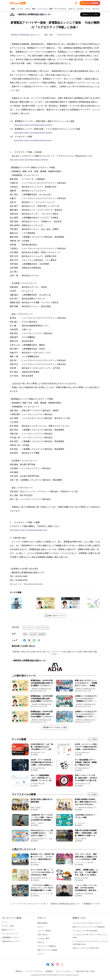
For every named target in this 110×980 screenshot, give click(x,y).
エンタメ (20, 9)
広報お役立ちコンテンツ (11, 941)
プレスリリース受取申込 (47, 946)
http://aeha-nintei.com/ (33, 584)
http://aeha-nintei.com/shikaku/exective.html (33, 140)
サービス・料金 (8, 926)
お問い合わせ (42, 935)
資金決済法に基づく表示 (85, 971)
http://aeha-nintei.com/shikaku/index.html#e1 (33, 133)
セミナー (41, 954)
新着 (13, 9)
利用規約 (49, 971)
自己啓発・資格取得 (37, 634)
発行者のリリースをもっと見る (55, 727)
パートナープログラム (34, 971)
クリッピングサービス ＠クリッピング (87, 923)
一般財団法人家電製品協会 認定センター (25, 35)
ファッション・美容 (45, 9)
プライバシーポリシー (64, 971)
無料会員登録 (42, 923)
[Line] (34, 640)
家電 (25, 634)
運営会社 (19, 971)
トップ (12, 904)
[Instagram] (57, 965)
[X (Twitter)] (29, 640)
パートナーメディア (9, 934)
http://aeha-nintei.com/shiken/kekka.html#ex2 (29, 160)
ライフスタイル (60, 9)
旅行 (34, 9)
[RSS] (62, 965)
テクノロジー (28, 628)
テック (88, 9)
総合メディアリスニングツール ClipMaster (89, 927)
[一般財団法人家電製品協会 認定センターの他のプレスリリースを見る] (90, 14)
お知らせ (41, 942)
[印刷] (39, 640)
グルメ (28, 9)
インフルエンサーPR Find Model (85, 931)
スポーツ (72, 9)
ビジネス (80, 9)
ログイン (41, 927)
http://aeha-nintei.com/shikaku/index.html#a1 (33, 125)
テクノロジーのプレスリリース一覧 (32, 904)
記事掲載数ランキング (10, 937)
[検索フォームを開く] (76, 3)
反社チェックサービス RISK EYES (86, 948)
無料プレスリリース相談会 (47, 950)
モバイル (96, 9)
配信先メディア (8, 930)
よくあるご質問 (43, 938)
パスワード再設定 (44, 931)
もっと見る (92, 739)
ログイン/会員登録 (90, 3)
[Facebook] (24, 640)
